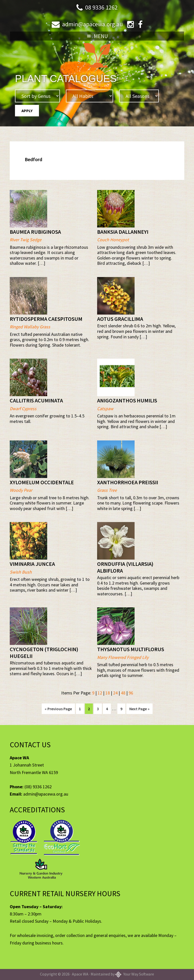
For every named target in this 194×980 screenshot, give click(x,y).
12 (100, 693)
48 (123, 693)
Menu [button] (101, 36)
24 (115, 693)
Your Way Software (135, 974)
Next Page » (139, 710)
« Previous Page (58, 710)
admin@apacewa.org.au (93, 24)
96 (131, 693)
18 (108, 693)
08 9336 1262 (101, 7)
